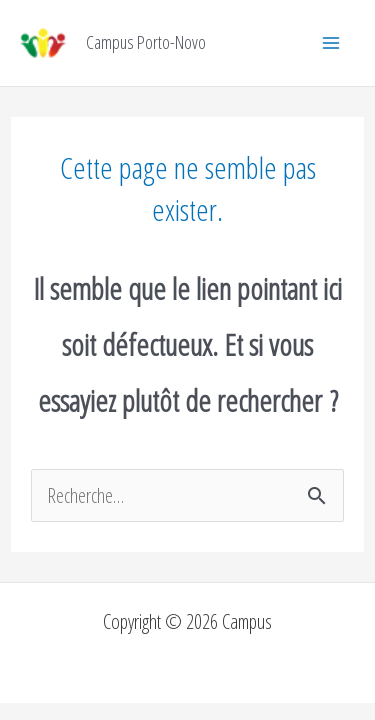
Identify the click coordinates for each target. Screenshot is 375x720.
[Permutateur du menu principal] (331, 43)
